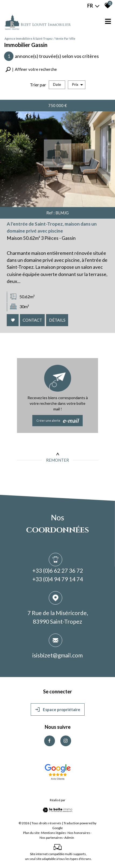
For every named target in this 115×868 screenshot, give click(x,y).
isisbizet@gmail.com (58, 656)
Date (57, 84)
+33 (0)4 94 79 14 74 (58, 580)
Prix (78, 85)
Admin (69, 838)
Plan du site (31, 833)
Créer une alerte (58, 421)
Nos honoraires (79, 833)
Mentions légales (54, 833)
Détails (57, 321)
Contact (33, 321)
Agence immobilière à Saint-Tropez (29, 38)
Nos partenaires (51, 838)
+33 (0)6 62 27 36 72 (58, 571)
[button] (31, 69)
